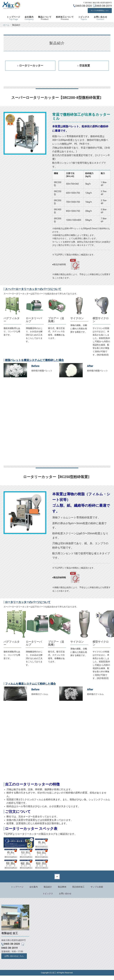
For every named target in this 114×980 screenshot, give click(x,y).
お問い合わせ (100, 22)
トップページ (14, 22)
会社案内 (29, 22)
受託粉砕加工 (78, 891)
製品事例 (62, 891)
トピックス (84, 22)
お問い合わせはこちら (14, 960)
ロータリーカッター (31, 70)
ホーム (6, 29)
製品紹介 (48, 891)
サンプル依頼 (97, 891)
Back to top (57, 881)
